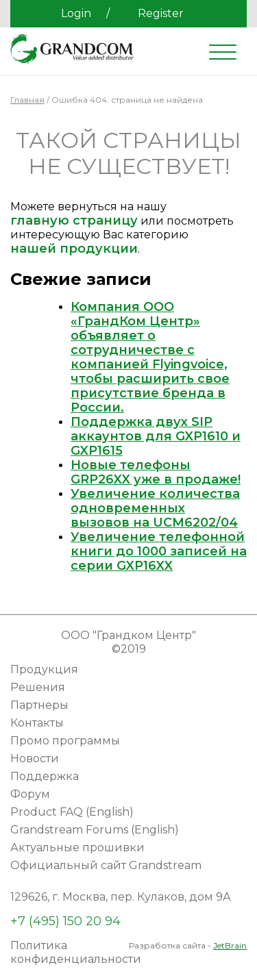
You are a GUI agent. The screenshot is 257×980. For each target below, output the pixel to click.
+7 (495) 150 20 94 (65, 921)
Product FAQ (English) (72, 812)
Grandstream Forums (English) (95, 830)
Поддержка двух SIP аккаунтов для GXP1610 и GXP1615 (156, 436)
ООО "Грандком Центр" (128, 635)
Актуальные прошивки (77, 847)
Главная (27, 100)
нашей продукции (74, 249)
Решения (38, 687)
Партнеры (39, 705)
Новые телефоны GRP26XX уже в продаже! (156, 472)
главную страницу (74, 221)
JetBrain (230, 945)
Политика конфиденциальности (76, 952)
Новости (35, 758)
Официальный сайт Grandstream (106, 865)
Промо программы (65, 741)
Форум (30, 794)
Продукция (44, 669)
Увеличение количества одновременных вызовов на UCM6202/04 (155, 508)
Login (76, 13)
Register (161, 13)
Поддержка (45, 776)
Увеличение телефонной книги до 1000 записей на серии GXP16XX (159, 551)
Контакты (37, 723)
